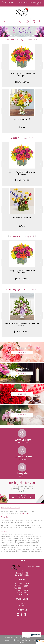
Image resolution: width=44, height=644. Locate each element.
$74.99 (22, 127)
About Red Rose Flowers (10, 508)
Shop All (31, 40)
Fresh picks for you (22, 486)
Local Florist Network (33, 640)
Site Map (22, 643)
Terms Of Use (9, 640)
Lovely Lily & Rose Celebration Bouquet (22, 75)
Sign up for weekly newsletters (22, 497)
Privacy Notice (20, 640)
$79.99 (22, 226)
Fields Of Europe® (22, 119)
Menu (4, 24)
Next (41, 66)
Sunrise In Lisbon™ (22, 218)
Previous (3, 66)
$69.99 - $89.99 (22, 82)
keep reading (25, 513)
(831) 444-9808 (10, 2)
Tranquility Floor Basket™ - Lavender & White (22, 324)
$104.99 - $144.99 (22, 332)
